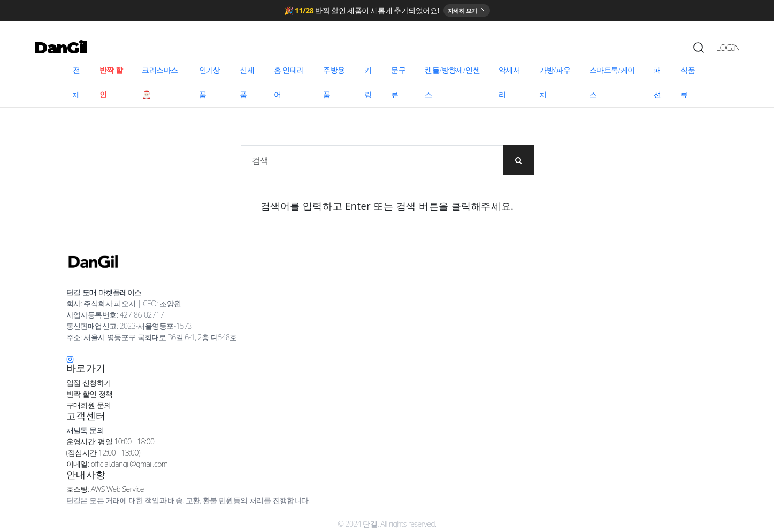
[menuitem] (80, 85)
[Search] (699, 50)
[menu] (387, 85)
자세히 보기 (467, 11)
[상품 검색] (373, 163)
